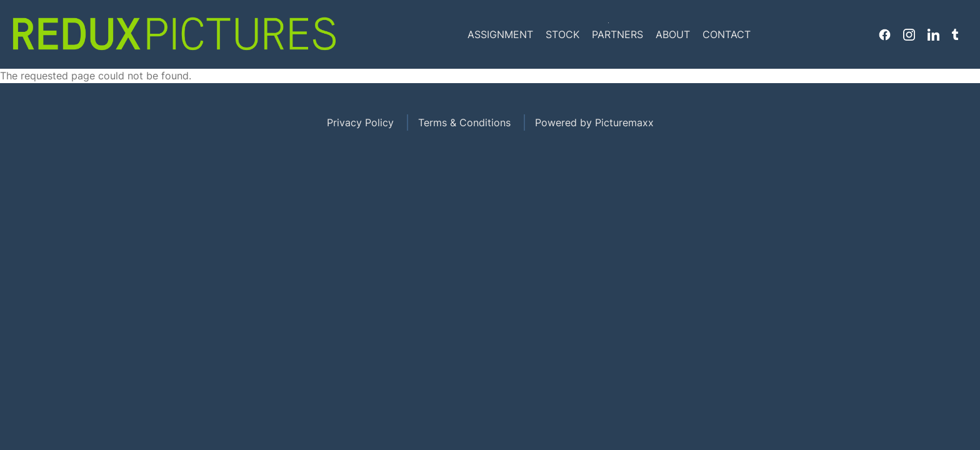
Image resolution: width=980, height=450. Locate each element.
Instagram (909, 34)
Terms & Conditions (464, 122)
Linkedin (933, 34)
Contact (727, 34)
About (673, 34)
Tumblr (955, 34)
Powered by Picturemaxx (594, 122)
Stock (562, 34)
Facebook (885, 34)
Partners (617, 34)
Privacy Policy (360, 122)
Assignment (500, 34)
